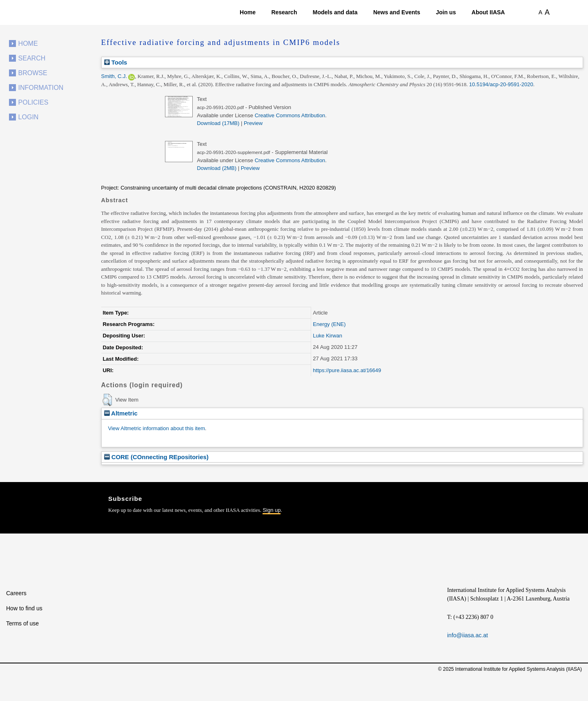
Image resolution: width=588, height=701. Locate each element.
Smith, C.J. (114, 76)
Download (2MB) (217, 168)
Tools (116, 62)
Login (29, 117)
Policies (33, 102)
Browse (33, 73)
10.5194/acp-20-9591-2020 (501, 84)
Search (32, 58)
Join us (446, 12)
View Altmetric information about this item (157, 428)
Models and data (335, 12)
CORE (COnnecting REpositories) (156, 457)
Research (284, 12)
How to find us (24, 608)
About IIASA (488, 12)
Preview (253, 123)
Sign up (272, 510)
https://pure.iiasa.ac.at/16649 (347, 370)
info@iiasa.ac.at (468, 635)
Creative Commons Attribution (290, 115)
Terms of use (22, 623)
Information (41, 88)
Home (248, 12)
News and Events (397, 12)
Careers (16, 593)
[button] (107, 400)
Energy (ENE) (329, 324)
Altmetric (121, 413)
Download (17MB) (218, 123)
